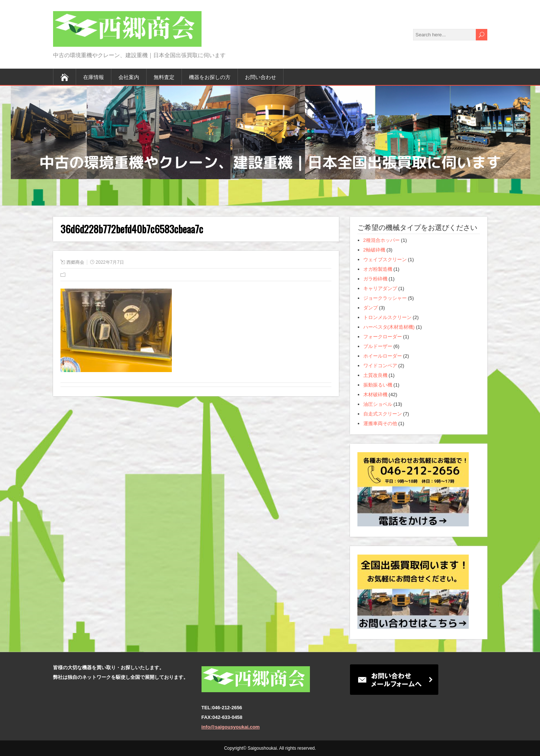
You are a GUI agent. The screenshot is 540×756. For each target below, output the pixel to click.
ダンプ (371, 308)
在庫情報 (94, 77)
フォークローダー (383, 337)
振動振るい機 (378, 385)
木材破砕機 (375, 395)
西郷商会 (75, 262)
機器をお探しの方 (210, 77)
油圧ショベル (378, 404)
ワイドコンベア (380, 366)
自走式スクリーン (383, 414)
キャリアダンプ (380, 288)
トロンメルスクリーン (387, 317)
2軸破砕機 (374, 250)
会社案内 (129, 77)
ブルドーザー (378, 346)
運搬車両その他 (380, 423)
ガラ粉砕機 (375, 279)
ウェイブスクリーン (385, 259)
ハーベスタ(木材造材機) (389, 327)
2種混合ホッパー (382, 240)
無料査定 (164, 77)
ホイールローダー (383, 356)
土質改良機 (375, 375)
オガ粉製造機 (378, 269)
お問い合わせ (261, 77)
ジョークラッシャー (385, 298)
